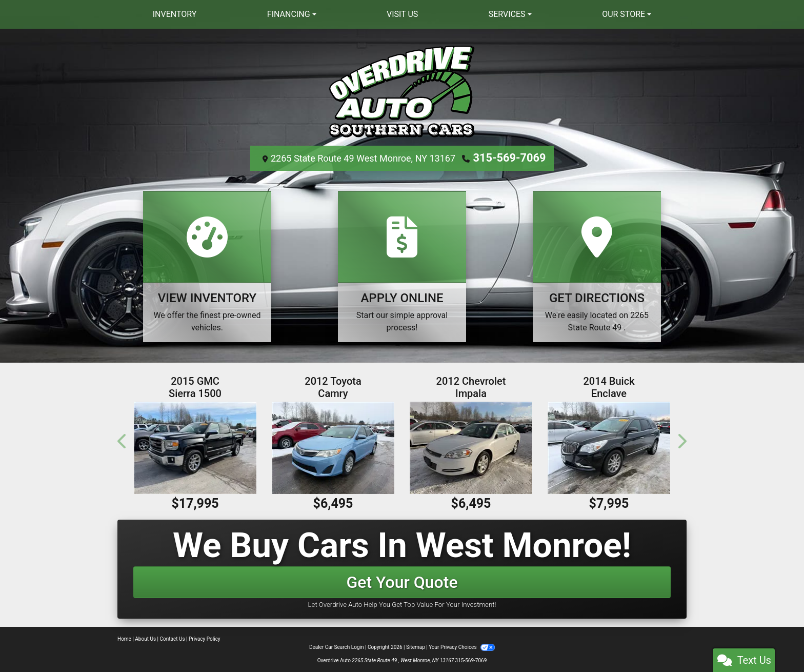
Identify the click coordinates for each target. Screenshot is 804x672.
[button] (123, 440)
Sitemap (416, 646)
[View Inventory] (207, 265)
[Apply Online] (402, 265)
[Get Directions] (597, 265)
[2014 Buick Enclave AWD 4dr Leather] (609, 447)
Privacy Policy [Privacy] (205, 638)
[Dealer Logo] (402, 91)
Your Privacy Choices (462, 646)
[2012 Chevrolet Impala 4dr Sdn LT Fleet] (471, 447)
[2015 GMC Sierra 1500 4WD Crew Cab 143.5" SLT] (195, 447)
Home (124, 638)
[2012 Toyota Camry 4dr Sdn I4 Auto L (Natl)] (333, 447)
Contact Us (173, 638)
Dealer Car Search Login (337, 646)
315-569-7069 (509, 157)
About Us (145, 638)
